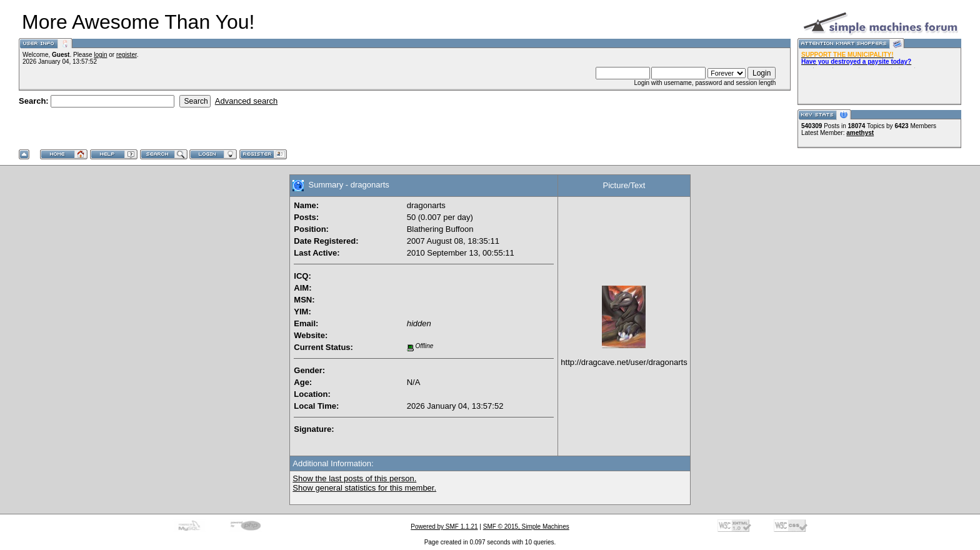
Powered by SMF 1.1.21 (444, 527)
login (100, 55)
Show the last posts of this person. (354, 478)
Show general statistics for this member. (364, 488)
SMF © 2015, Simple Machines (526, 527)
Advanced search (246, 101)
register (127, 55)
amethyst (860, 133)
